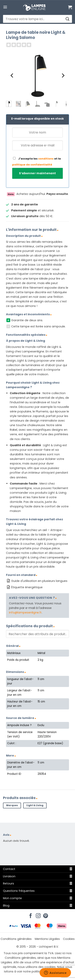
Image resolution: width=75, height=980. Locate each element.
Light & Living (35, 805)
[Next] (63, 76)
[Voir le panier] (70, 7)
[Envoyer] (67, 19)
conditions (46, 159)
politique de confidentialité (32, 165)
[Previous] (12, 76)
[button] (5, 7)
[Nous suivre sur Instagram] (38, 915)
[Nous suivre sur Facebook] (30, 915)
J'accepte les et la (36, 162)
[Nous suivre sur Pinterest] (45, 915)
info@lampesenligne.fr (25, 612)
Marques (12, 805)
